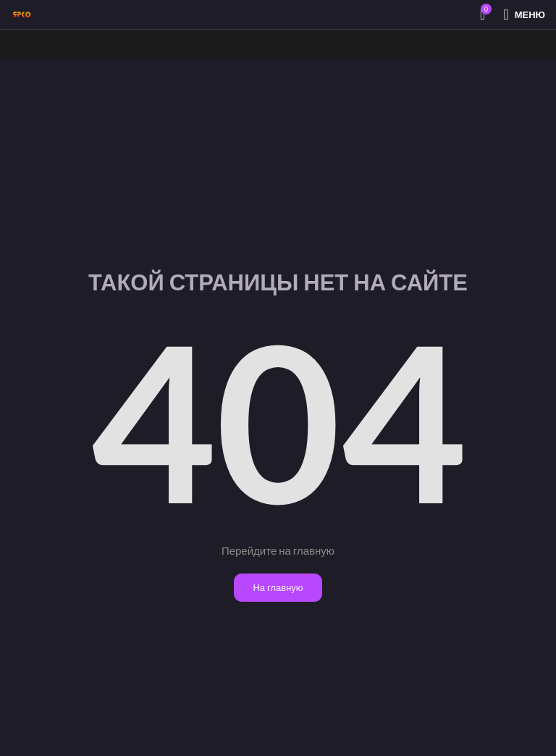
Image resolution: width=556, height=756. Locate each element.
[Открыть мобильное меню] (524, 14)
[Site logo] (22, 13)
